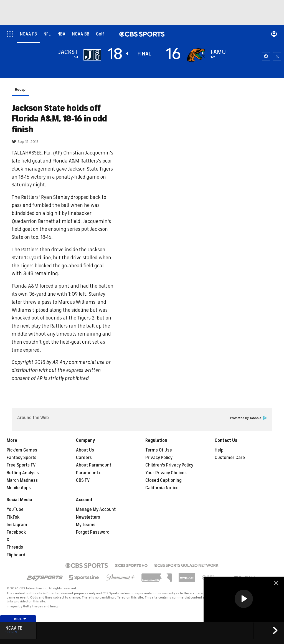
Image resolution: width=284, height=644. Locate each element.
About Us (85, 450)
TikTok (13, 517)
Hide (20, 619)
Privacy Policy (159, 458)
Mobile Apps (19, 488)
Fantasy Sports (21, 458)
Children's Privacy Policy (169, 465)
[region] (244, 599)
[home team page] (196, 55)
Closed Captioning (163, 480)
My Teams (86, 525)
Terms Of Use (159, 450)
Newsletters (88, 517)
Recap (20, 89)
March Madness (22, 480)
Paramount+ (88, 473)
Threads (15, 547)
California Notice (162, 488)
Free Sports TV (21, 465)
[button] (244, 599)
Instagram (17, 525)
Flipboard (16, 555)
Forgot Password (93, 532)
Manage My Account (96, 509)
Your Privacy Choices (166, 473)
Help (219, 450)
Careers (84, 458)
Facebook (16, 532)
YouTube (15, 509)
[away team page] (92, 55)
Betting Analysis (23, 473)
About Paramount (94, 465)
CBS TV (83, 480)
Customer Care (230, 458)
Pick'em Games (22, 450)
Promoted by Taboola (248, 418)
